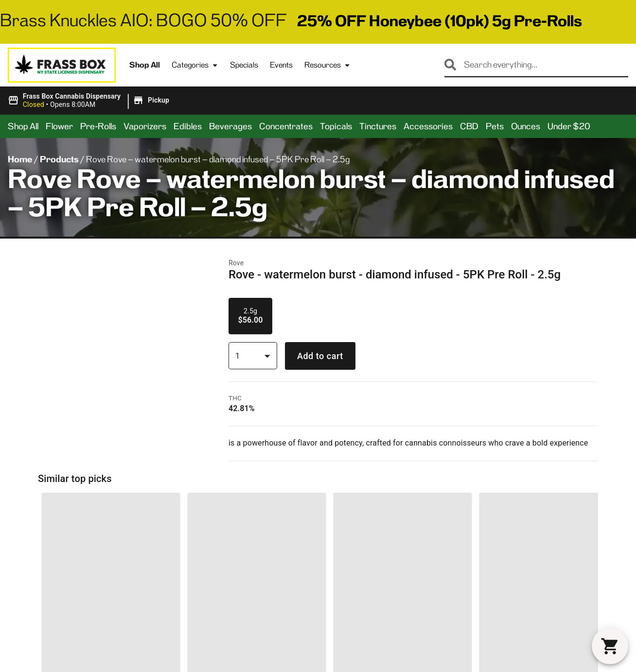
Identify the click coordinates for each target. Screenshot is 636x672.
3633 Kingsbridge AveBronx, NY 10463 (54, 633)
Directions (251, 658)
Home (20, 159)
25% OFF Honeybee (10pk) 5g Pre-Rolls (440, 21)
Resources (327, 65)
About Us (249, 627)
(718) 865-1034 (44, 654)
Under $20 (569, 126)
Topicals (336, 126)
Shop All (145, 65)
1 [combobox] (238, 356)
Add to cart (320, 356)
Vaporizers (145, 126)
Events (281, 65)
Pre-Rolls (98, 126)
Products (59, 159)
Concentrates (286, 126)
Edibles (188, 126)
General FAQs (390, 627)
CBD (469, 126)
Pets (495, 126)
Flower (59, 126)
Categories (195, 65)
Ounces (526, 126)
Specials (244, 65)
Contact (247, 642)
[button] (90, 101)
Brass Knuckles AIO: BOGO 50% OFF (143, 20)
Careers (380, 658)
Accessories (428, 126)
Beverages (230, 126)
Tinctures (378, 126)
